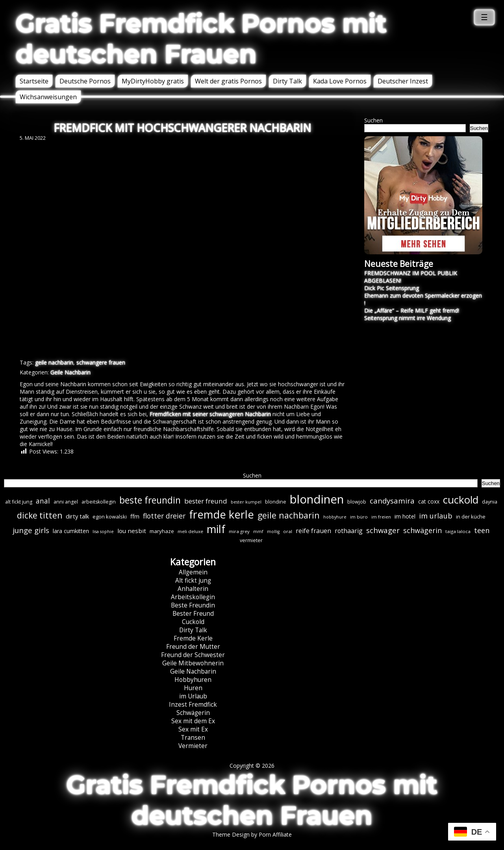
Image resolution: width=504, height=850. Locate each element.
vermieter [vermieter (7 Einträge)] (251, 540)
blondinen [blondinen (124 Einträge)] (317, 499)
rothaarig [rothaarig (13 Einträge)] (349, 531)
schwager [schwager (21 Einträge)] (383, 530)
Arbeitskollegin (193, 597)
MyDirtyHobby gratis (153, 81)
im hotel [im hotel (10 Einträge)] (405, 516)
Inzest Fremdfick (193, 705)
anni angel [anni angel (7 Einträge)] (66, 502)
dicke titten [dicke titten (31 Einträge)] (40, 515)
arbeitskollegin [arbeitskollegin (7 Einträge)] (99, 502)
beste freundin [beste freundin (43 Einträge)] (150, 500)
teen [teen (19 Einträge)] (482, 530)
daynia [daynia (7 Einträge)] (490, 502)
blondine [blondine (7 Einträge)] (276, 502)
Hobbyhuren (193, 680)
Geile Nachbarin (70, 372)
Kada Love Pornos (340, 81)
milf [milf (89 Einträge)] (216, 529)
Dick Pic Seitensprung (392, 288)
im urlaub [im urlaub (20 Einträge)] (436, 516)
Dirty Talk (287, 81)
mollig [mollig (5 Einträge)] (273, 531)
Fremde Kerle (193, 638)
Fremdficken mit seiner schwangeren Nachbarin (210, 414)
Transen (193, 738)
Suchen (373, 120)
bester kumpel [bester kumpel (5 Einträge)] (246, 502)
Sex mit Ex (193, 729)
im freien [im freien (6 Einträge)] (381, 517)
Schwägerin (193, 713)
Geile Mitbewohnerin (193, 663)
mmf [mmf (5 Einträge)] (258, 531)
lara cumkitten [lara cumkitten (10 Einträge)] (71, 531)
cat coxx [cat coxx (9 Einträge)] (429, 501)
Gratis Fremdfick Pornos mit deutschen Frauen (201, 39)
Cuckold (193, 622)
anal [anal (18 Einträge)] (43, 501)
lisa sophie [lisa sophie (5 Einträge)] (103, 531)
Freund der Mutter (193, 647)
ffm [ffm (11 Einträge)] (135, 516)
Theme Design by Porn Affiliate (252, 834)
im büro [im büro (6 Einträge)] (359, 517)
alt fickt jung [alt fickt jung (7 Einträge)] (19, 502)
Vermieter (193, 746)
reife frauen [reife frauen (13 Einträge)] (313, 531)
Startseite (34, 81)
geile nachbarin (54, 362)
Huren (193, 688)
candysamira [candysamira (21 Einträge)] (392, 501)
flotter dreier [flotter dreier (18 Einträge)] (164, 516)
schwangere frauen (101, 362)
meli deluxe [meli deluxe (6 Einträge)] (190, 531)
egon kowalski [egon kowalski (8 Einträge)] (110, 517)
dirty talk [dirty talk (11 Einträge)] (77, 516)
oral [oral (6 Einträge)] (288, 531)
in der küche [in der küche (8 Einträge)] (471, 517)
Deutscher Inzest (403, 81)
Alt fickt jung (193, 581)
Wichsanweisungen (48, 97)
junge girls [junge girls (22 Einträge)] (31, 530)
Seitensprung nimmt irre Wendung (408, 318)
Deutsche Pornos (85, 81)
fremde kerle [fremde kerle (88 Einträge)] (221, 514)
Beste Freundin (193, 605)
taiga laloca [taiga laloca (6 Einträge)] (458, 531)
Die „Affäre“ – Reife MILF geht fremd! (412, 310)
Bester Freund (193, 614)
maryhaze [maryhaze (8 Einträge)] (162, 531)
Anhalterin (193, 589)
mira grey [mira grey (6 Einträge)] (239, 531)
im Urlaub (193, 696)
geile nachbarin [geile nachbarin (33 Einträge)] (289, 515)
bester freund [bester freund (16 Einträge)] (206, 501)
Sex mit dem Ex (193, 721)
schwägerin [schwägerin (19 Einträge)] (422, 530)
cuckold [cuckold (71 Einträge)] (461, 500)
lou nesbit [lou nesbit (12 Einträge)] (132, 531)
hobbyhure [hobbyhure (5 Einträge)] (335, 517)
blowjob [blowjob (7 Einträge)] (357, 502)
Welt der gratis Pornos (228, 81)
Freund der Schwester (193, 655)
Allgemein (193, 572)
